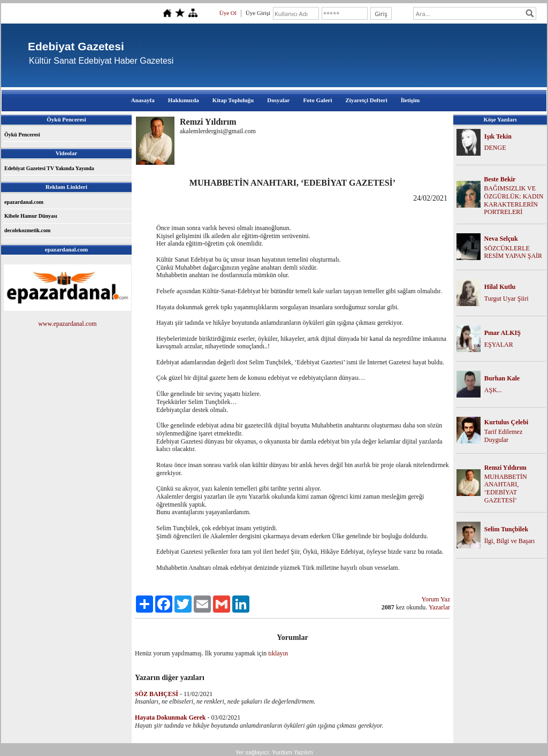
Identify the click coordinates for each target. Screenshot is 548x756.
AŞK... (493, 390)
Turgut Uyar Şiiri (507, 299)
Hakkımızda (184, 100)
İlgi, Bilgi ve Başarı (510, 541)
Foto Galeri (317, 100)
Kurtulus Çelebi (506, 422)
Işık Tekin (498, 136)
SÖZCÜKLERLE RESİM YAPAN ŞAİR (513, 252)
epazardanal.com (24, 202)
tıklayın (278, 653)
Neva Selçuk (501, 239)
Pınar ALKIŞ (503, 333)
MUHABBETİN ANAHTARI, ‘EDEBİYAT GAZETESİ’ (506, 488)
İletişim (410, 100)
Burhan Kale (502, 378)
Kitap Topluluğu (233, 100)
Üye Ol (228, 13)
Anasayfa (143, 100)
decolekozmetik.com (27, 230)
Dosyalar (278, 100)
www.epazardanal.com (67, 324)
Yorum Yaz (436, 599)
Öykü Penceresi (22, 135)
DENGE (495, 148)
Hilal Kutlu (500, 287)
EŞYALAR (499, 345)
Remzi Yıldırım (505, 468)
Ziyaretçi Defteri (366, 100)
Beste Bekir (500, 179)
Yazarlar (439, 607)
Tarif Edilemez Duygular (503, 436)
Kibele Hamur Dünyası (31, 216)
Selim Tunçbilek (506, 529)
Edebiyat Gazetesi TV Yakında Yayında (49, 168)
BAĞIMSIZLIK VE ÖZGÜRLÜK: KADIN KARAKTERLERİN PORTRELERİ (513, 200)
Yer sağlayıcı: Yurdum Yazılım (274, 752)
